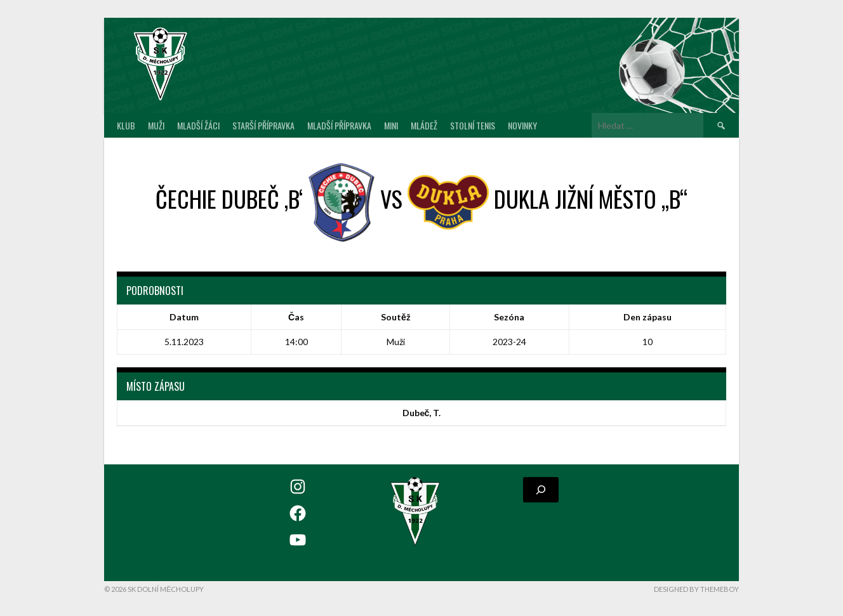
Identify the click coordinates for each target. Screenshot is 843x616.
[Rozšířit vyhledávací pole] (541, 490)
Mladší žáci (198, 125)
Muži (156, 125)
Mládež (424, 125)
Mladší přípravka (339, 125)
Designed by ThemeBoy (696, 589)
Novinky (522, 125)
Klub (126, 125)
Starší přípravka (263, 125)
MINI (391, 125)
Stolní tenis (473, 125)
